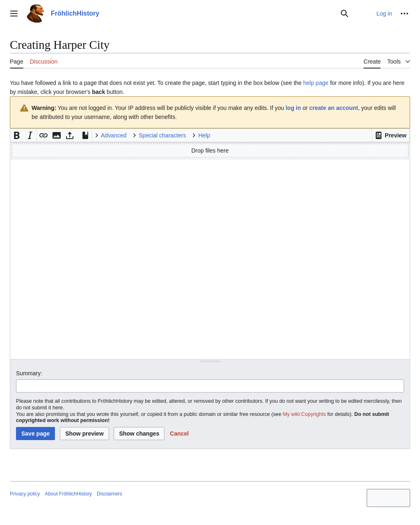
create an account (334, 108)
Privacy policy (25, 494)
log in (293, 108)
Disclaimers (110, 494)
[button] (391, 135)
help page (316, 83)
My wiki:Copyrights (305, 414)
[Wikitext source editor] (210, 259)
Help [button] (204, 135)
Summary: (29, 373)
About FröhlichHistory (68, 494)
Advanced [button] (114, 135)
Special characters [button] (162, 135)
